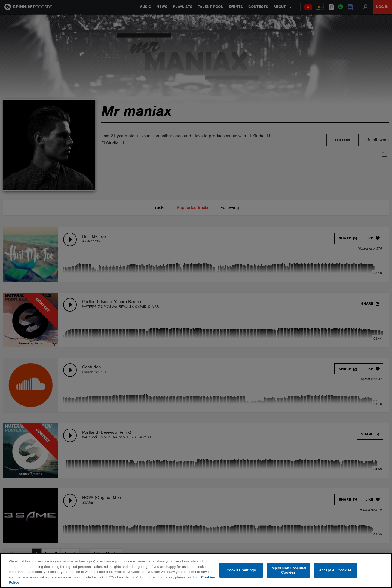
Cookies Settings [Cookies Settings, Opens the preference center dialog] (241, 570)
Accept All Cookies (335, 570)
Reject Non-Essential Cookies (288, 570)
